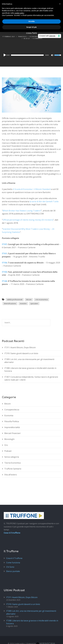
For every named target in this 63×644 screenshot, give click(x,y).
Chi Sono (10, 567)
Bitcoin (7, 404)
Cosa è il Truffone (14, 558)
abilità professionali (15, 299)
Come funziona (13, 563)
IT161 (4, 253)
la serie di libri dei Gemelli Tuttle (44, 201)
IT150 (4, 272)
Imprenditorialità (12, 427)
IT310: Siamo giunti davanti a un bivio (21, 353)
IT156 (4, 263)
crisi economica (42, 299)
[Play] (4, 55)
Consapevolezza (12, 410)
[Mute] (52, 55)
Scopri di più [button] (31, 27)
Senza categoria (12, 457)
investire (23, 303)
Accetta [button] (31, 21)
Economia (34, 37)
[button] (60, 4)
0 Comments (37, 38)
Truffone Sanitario (13, 469)
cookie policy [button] (19, 13)
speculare (34, 303)
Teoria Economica (12, 463)
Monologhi (9, 439)
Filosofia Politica (12, 421)
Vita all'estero (11, 475)
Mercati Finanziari (12, 433)
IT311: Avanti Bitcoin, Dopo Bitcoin (20, 347)
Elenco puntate (13, 571)
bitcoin (29, 299)
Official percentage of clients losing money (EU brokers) (28, 220)
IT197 (4, 244)
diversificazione (10, 303)
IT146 (4, 281)
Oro (6, 445)
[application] (32, 55)
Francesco (22, 37)
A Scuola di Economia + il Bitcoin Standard (32, 189)
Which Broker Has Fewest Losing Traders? (22, 211)
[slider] (27, 55)
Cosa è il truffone (12, 533)
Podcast (8, 451)
